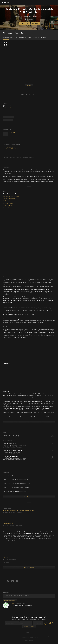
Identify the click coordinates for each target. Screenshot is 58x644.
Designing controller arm (9, 199)
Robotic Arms (12, 132)
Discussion (44, 37)
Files (16, 37)
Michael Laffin (29, 19)
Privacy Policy (40, 636)
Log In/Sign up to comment (10, 600)
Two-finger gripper (7, 201)
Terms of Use (33, 636)
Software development (8, 206)
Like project (35, 23)
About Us (10, 636)
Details (12, 37)
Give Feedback (26, 636)
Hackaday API (48, 636)
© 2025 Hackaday (29, 640)
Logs (30, 37)
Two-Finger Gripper (8, 523)
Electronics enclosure (8, 203)
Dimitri (13, 603)
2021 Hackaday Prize (5, 44)
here (43, 395)
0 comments (21, 512)
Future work (6, 208)
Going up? (29, 633)
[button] (54, 2)
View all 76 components (29, 497)
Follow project (24, 23)
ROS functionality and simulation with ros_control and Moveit (18, 510)
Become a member (17, 619)
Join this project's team (8, 108)
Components (23, 37)
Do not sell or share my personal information (29, 638)
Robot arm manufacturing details (11, 196)
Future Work (6, 558)
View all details (29, 422)
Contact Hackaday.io (17, 636)
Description (6, 37)
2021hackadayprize (8, 120)
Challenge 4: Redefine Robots (13, 149)
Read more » (6, 419)
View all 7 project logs (29, 567)
